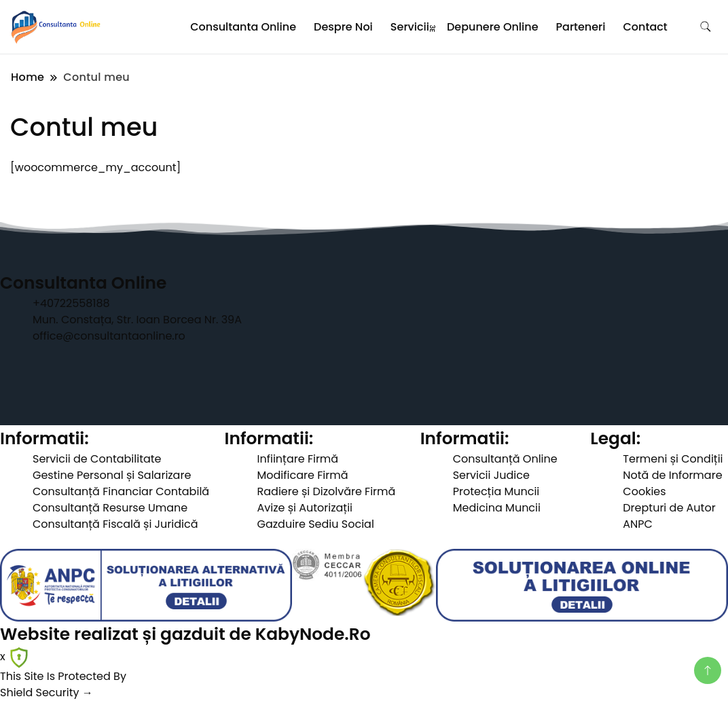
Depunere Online (493, 27)
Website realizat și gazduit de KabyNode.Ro (185, 634)
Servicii (410, 27)
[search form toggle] (706, 27)
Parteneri (581, 27)
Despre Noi (343, 27)
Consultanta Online (243, 27)
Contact (645, 27)
